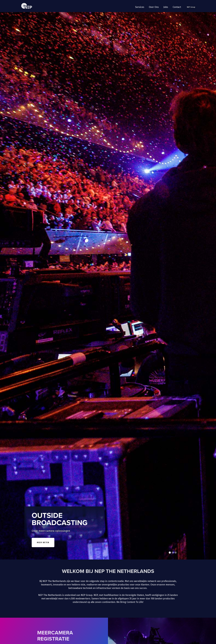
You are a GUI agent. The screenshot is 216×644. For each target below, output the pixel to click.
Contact (177, 7)
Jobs (166, 7)
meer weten (43, 543)
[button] (140, 7)
